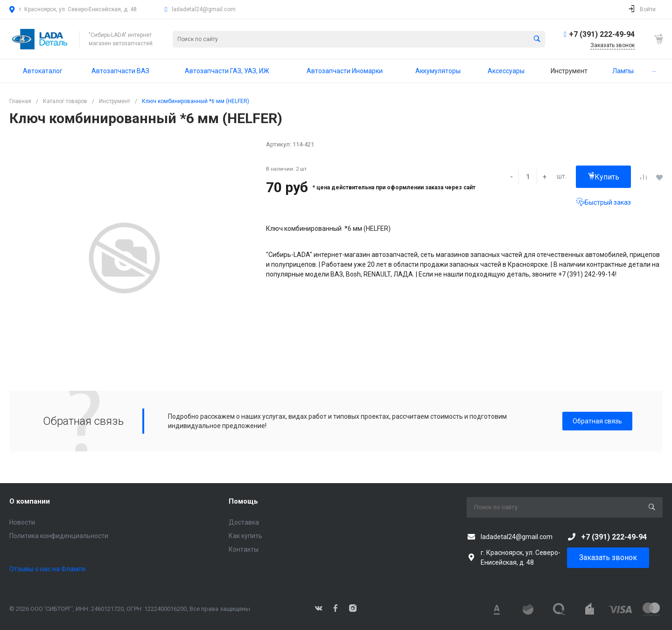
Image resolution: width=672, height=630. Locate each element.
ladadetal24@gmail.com (204, 9)
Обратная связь (597, 421)
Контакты (244, 549)
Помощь (243, 501)
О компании (30, 501)
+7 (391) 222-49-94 (602, 34)
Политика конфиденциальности (59, 536)
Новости (22, 522)
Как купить (245, 536)
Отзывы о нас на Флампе (48, 569)
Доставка (244, 522)
